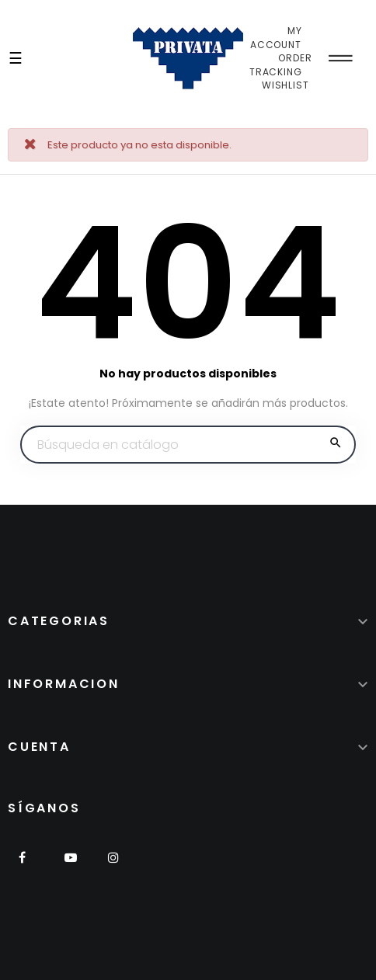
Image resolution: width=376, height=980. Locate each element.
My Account (277, 38)
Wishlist (285, 85)
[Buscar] (188, 445)
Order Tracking (281, 65)
